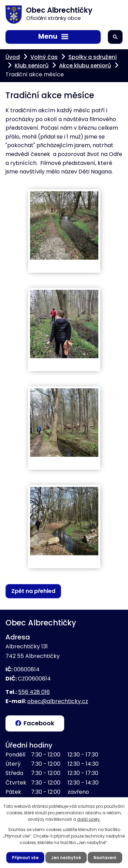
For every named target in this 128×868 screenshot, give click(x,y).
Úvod (13, 57)
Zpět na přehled (33, 591)
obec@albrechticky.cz (58, 701)
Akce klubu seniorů (85, 66)
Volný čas (44, 57)
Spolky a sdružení (93, 57)
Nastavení (105, 858)
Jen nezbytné (66, 858)
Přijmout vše (25, 858)
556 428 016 (34, 692)
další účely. (89, 819)
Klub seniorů (32, 66)
